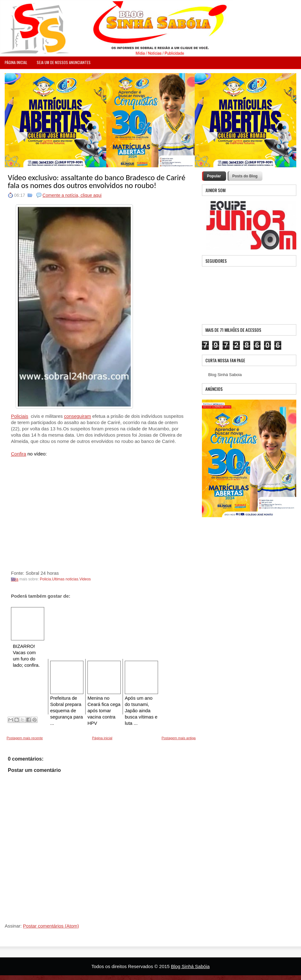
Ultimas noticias (65, 579)
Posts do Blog (245, 176)
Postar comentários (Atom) (51, 926)
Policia (45, 579)
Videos (85, 579)
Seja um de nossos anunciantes (64, 62)
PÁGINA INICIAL (16, 62)
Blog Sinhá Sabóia (190, 966)
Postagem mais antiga (179, 738)
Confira (18, 454)
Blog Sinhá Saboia (225, 375)
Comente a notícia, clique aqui (72, 195)
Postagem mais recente (25, 738)
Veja (15, 579)
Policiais (20, 416)
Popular (214, 176)
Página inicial (102, 738)
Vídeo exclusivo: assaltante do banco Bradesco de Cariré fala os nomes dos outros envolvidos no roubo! (97, 181)
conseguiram (77, 416)
